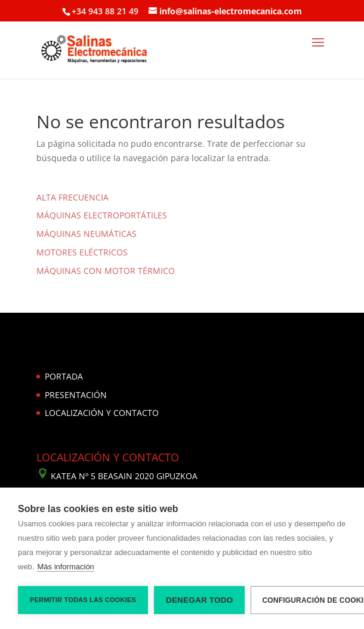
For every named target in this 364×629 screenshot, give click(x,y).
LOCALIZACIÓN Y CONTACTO (102, 413)
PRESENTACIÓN (76, 395)
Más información (65, 567)
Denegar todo (199, 600)
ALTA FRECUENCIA (73, 197)
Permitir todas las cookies (83, 600)
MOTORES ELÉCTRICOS (82, 252)
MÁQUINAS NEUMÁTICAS (87, 234)
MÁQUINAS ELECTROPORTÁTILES (102, 215)
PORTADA (64, 376)
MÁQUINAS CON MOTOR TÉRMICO (106, 271)
